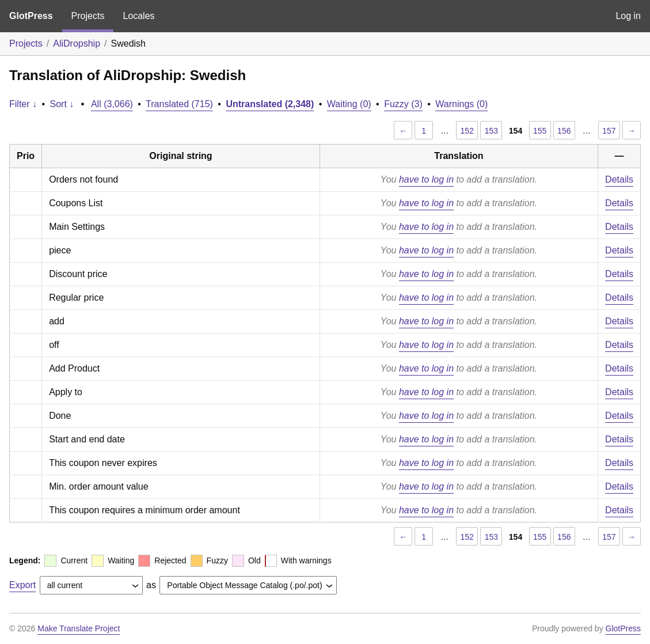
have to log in (426, 179)
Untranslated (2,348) (270, 104)
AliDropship (77, 43)
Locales (138, 16)
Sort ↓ (62, 104)
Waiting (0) (349, 104)
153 (491, 131)
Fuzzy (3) (403, 104)
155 (540, 131)
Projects (88, 16)
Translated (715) (179, 104)
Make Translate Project (79, 628)
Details (619, 179)
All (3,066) (112, 104)
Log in (628, 16)
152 (467, 131)
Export (22, 585)
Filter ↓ (23, 104)
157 (609, 131)
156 (564, 131)
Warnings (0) (461, 104)
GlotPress (31, 16)
